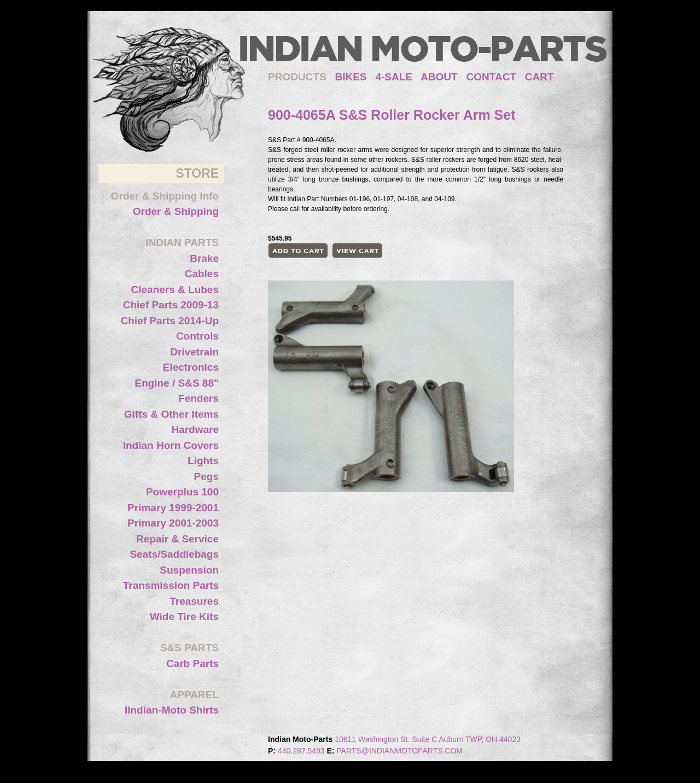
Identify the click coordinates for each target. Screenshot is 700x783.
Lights (203, 461)
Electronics (191, 367)
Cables (202, 274)
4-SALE (394, 77)
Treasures (194, 601)
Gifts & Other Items (171, 414)
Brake (204, 258)
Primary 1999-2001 (173, 508)
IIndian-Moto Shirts (172, 710)
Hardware (195, 430)
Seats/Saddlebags (174, 554)
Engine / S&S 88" (177, 383)
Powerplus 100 (182, 492)
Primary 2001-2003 (173, 523)
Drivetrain (194, 352)
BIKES (355, 77)
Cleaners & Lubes (175, 290)
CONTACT (491, 77)
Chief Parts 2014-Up (170, 321)
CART (539, 77)
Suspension (189, 570)
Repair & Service (177, 539)
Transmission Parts (171, 585)
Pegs (206, 477)
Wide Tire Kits (184, 617)
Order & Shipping (176, 211)
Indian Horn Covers (171, 445)
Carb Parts (192, 664)
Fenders (199, 398)
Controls (197, 336)
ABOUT (439, 77)
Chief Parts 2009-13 (171, 305)
